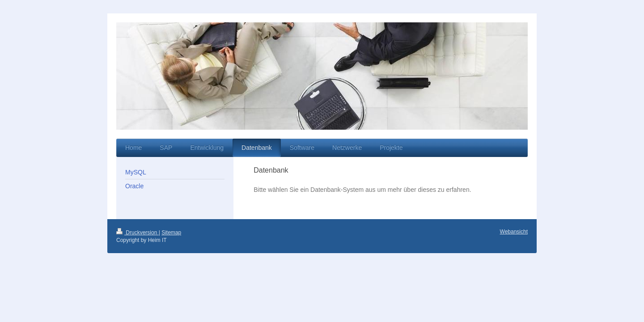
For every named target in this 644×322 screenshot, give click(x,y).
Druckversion (138, 233)
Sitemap (171, 233)
